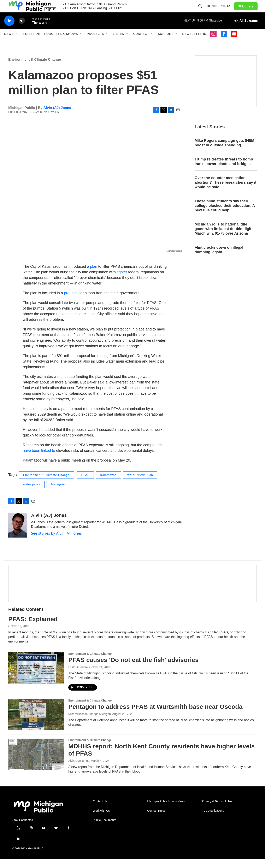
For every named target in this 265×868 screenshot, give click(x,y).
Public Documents (104, 829)
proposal (71, 302)
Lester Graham (78, 676)
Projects (96, 43)
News (9, 43)
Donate (250, 11)
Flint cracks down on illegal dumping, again (219, 259)
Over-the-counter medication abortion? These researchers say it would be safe (225, 192)
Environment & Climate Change (35, 69)
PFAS (85, 484)
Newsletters (194, 43)
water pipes (32, 494)
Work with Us (101, 820)
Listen (119, 43)
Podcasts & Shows (61, 43)
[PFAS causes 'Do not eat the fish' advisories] (36, 677)
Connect (141, 43)
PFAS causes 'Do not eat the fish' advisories (133, 669)
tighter (122, 281)
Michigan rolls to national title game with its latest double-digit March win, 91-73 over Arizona (223, 238)
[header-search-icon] (202, 11)
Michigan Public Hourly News (166, 811)
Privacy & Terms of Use (217, 811)
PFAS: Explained (33, 628)
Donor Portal (221, 11)
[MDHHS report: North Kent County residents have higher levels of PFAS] (36, 763)
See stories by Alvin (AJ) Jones (56, 542)
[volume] (22, 30)
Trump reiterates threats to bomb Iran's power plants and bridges (224, 171)
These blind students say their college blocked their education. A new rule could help (225, 215)
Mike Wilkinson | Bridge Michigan (90, 723)
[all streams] (246, 30)
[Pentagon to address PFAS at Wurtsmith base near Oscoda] (36, 724)
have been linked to (39, 460)
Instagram (58, 494)
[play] (9, 30)
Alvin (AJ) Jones (57, 117)
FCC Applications (213, 820)
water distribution (140, 484)
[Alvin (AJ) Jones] (18, 534)
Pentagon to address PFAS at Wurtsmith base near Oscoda (155, 716)
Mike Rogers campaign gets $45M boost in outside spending (224, 152)
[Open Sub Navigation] (17, 43)
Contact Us (100, 811)
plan (94, 276)
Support (166, 43)
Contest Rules (156, 820)
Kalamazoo (108, 484)
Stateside (31, 43)
